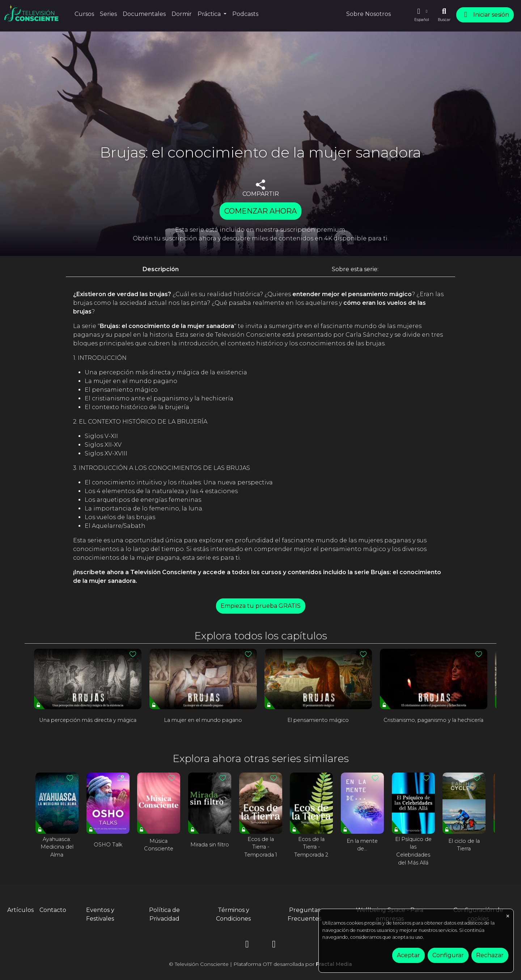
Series (108, 14)
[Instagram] (247, 945)
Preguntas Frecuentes (304, 914)
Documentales (144, 14)
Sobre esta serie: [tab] (355, 269)
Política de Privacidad (164, 914)
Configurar (448, 955)
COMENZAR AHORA (260, 211)
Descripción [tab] (161, 269)
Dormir (182, 14)
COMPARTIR (261, 188)
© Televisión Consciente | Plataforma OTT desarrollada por (260, 964)
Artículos (20, 910)
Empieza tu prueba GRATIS (261, 606)
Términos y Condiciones (233, 914)
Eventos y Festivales (100, 914)
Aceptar (408, 955)
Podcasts (245, 14)
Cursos (84, 14)
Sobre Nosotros (368, 14)
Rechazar (490, 955)
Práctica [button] (210, 14)
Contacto (53, 910)
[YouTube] (274, 945)
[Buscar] (444, 15)
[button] (422, 15)
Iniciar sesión (485, 15)
